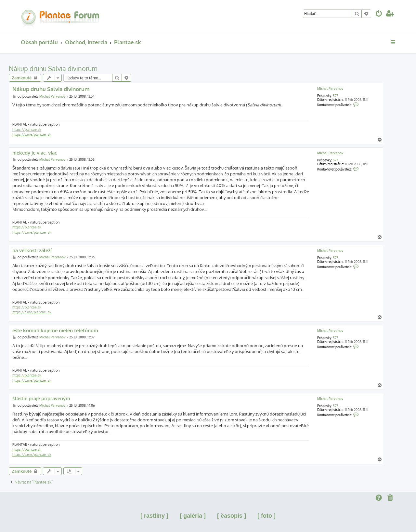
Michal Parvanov (330, 89)
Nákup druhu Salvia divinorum (53, 68)
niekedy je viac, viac (35, 153)
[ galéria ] (193, 516)
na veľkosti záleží (32, 251)
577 (335, 96)
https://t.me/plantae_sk (32, 134)
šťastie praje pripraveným (41, 399)
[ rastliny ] (154, 516)
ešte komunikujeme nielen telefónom (55, 331)
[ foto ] (266, 516)
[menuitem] (379, 14)
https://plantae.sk (27, 130)
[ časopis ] (232, 516)
